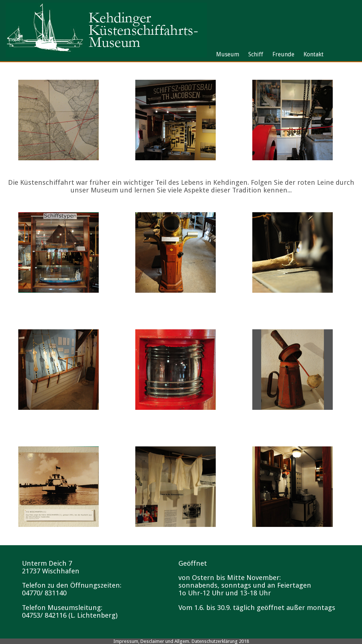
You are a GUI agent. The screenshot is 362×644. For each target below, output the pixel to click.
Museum (228, 54)
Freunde (283, 54)
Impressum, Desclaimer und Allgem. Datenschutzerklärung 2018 (181, 641)
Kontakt (314, 54)
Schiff (256, 54)
